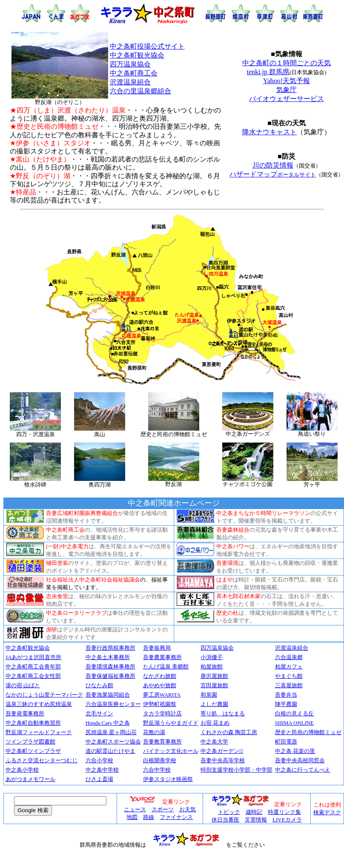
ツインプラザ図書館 (30, 742)
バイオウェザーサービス (287, 99)
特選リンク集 (284, 812)
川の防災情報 (273, 165)
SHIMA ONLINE (294, 723)
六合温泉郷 (289, 657)
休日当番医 (225, 820)
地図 (132, 817)
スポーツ (163, 809)
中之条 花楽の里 (295, 751)
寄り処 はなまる (223, 713)
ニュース (135, 809)
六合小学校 (99, 760)
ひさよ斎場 (99, 779)
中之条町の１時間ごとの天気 (287, 63)
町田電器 (286, 742)
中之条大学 (214, 742)
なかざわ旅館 (160, 676)
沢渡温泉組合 (130, 82)
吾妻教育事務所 (162, 742)
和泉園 (209, 695)
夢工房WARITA (162, 695)
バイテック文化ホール (171, 751)
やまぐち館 (289, 676)
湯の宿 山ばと (23, 685)
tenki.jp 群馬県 (268, 72)
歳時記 (254, 812)
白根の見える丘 (294, 713)
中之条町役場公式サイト (147, 46)
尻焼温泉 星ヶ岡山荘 (111, 732)
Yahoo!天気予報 (287, 81)
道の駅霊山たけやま (110, 751)
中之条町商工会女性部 (33, 676)
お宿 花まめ (215, 723)
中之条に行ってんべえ (303, 770)
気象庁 (287, 90)
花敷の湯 (154, 732)
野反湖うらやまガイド (171, 723)
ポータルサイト (297, 175)
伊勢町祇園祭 (160, 704)
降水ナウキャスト (269, 132)
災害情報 (256, 820)
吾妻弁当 (286, 695)
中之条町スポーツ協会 (113, 742)
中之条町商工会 (134, 73)
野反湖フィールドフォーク (39, 732)
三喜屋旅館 (289, 685)
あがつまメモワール (30, 779)
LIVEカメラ (287, 820)
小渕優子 (212, 657)
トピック (229, 812)
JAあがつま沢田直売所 (33, 657)
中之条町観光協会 (137, 55)
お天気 (188, 809)
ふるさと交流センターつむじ (42, 760)
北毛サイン (99, 713)
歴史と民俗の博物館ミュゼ (308, 732)
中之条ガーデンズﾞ (222, 751)
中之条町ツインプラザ (33, 751)
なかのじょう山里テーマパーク (44, 695)
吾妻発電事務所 (25, 713)
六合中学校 (157, 770)
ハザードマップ (253, 174)
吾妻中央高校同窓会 (300, 760)
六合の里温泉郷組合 (140, 91)
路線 (149, 817)
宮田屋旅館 (214, 685)
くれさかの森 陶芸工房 (229, 732)
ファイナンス (176, 817)
